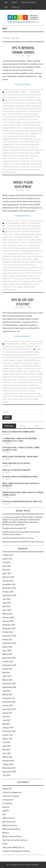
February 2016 (8, 761)
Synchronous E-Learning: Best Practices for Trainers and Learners (21, 533)
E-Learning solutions (29, 128)
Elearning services (37, 131)
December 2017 (9, 698)
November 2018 (9, 683)
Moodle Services (8, 279)
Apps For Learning (28, 100)
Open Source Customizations (27, 97)
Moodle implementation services (23, 270)
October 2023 (8, 555)
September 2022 (9, 595)
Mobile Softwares (19, 156)
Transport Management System (16, 851)
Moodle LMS (21, 158)
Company (14, 2)
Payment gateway (18, 394)
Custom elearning (29, 360)
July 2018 (6, 691)
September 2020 (9, 643)
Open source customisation (22, 279)
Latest (23, 426)
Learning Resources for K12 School (14, 147)
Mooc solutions (17, 268)
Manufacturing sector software (23, 254)
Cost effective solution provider (33, 358)
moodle (11, 388)
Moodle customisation (30, 268)
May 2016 (6, 750)
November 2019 (9, 658)
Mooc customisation (25, 265)
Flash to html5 (24, 136)
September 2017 (9, 709)
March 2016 (7, 757)
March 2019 (7, 680)
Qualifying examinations (10, 284)
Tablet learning (32, 167)
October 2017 (8, 706)
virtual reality (22, 170)
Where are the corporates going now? (16, 470)
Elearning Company (8, 372)
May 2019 (6, 672)
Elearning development (22, 131)
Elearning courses (8, 131)
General (38, 92)
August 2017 (7, 713)
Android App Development (13, 100)
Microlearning (9, 822)
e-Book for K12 (22, 120)
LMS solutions (11, 95)
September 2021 (9, 636)
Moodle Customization (10, 97)
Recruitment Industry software (29, 284)
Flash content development (15, 133)
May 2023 (6, 570)
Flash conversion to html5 (33, 133)
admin (29, 56)
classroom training (9, 108)
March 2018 (7, 695)
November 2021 (9, 628)
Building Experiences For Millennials (30, 106)
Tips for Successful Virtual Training (18, 538)
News (6, 7)
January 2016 (8, 764)
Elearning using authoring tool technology (17, 374)
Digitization (36, 117)
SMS (10, 167)
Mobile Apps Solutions (33, 153)
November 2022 (9, 588)
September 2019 (9, 665)
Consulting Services (9, 111)
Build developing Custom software (21, 355)
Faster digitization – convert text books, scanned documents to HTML (21, 449)
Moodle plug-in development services (24, 273)
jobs (4, 814)
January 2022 (8, 621)
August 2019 (7, 669)
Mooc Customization (34, 95)
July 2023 (6, 562)
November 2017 (9, 702)
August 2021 (7, 639)
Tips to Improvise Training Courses (23, 50)
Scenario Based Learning (29, 164)
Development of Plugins (31, 237)
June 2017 (7, 720)
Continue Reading (23, 84)
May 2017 (6, 724)
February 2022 (8, 617)
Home (6, 2)
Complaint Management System (32, 108)
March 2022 (7, 614)
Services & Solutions (28, 2)
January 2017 (8, 728)
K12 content (16, 145)
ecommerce (19, 369)
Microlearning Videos (36, 150)
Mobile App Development (17, 153)
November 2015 (9, 768)
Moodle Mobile (7, 273)
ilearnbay (14, 377)
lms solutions (13, 150)
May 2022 (6, 606)
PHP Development (15, 164)
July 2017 (6, 717)
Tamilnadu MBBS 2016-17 (13, 847)
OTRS (38, 97)
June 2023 (7, 566)
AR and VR (7, 789)
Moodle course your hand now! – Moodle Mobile (20, 456)
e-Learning (31, 92)
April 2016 (7, 753)
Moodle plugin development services (27, 276)
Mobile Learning (22, 95)
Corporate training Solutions (17, 114)
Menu (5, 28)
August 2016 (7, 739)
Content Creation (22, 111)
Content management (12, 92)
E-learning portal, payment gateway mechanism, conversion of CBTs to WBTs (20, 440)
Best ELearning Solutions (34, 103)
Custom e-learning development (21, 117)
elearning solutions (34, 372)
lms (27, 147)
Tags (37, 426)
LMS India (32, 147)
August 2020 (7, 647)
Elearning (39, 128)
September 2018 (9, 687)
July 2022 (6, 599)
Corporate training (11, 796)
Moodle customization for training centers (18, 432)
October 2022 (8, 592)
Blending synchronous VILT (14, 528)
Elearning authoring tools (32, 369)
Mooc (37, 383)
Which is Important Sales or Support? (16, 463)
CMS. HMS (19, 108)
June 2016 (7, 746)
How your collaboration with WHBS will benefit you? (22, 501)
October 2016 (8, 735)
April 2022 (7, 610)
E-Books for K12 (33, 120)
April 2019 (7, 676)
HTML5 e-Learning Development (24, 142)
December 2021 (9, 625)
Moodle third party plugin (18, 391)
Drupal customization (9, 120)
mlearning (6, 153)
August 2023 (7, 559)
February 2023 (8, 577)
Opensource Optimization (21, 161)
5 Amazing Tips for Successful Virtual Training (23, 542)
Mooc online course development (23, 385)
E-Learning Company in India (32, 122)
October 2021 (8, 632)
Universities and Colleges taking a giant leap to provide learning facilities (23, 494)
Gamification (15, 139)
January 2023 (8, 581)
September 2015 (9, 772)
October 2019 (8, 661)
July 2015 (6, 775)
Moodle (6, 833)
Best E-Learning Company (17, 103)
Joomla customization (9, 380)
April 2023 (7, 573)
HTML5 (4, 95)
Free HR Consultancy (30, 245)
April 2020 (7, 650)
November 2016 (9, 731)
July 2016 (6, 742)
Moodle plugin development (23, 184)
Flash (4, 133)
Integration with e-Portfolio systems (30, 377)
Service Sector (7, 287)
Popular (9, 426)
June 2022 (7, 603)
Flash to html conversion (11, 136)
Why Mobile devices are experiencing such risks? (20, 477)
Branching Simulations (10, 106)
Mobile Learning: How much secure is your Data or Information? (21, 484)
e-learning (18, 122)
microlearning (23, 150)
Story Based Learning (19, 167)
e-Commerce (23, 92)
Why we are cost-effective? (23, 302)
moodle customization (10, 158)
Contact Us (15, 7)
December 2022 (9, 584)
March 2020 (7, 654)
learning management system (30, 145)
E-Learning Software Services (31, 125)
